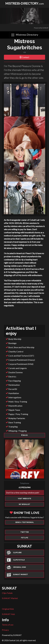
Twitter (25, 532)
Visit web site (24, 499)
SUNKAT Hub (8, 614)
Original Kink (8, 609)
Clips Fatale (7, 593)
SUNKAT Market (10, 598)
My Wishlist (24, 504)
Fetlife (25, 538)
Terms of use (8, 625)
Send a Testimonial (25, 522)
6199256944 (25, 487)
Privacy (5, 630)
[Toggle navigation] (24, 35)
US (25, 52)
